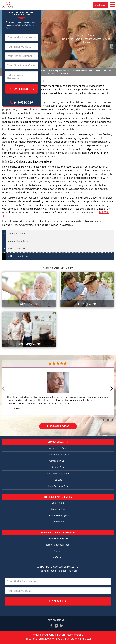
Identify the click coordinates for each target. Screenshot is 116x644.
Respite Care (58, 467)
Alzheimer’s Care (58, 448)
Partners (58, 551)
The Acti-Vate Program (58, 455)
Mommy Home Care (18, 241)
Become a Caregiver (58, 539)
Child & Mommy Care (58, 474)
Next (112, 389)
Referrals (58, 557)
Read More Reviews (58, 426)
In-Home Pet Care (16, 249)
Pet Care (58, 480)
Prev (4, 389)
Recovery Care (58, 509)
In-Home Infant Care (18, 256)
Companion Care (58, 461)
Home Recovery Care (58, 486)
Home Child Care (16, 234)
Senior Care (58, 503)
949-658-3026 (22, 102)
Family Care (58, 522)
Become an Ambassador (58, 545)
